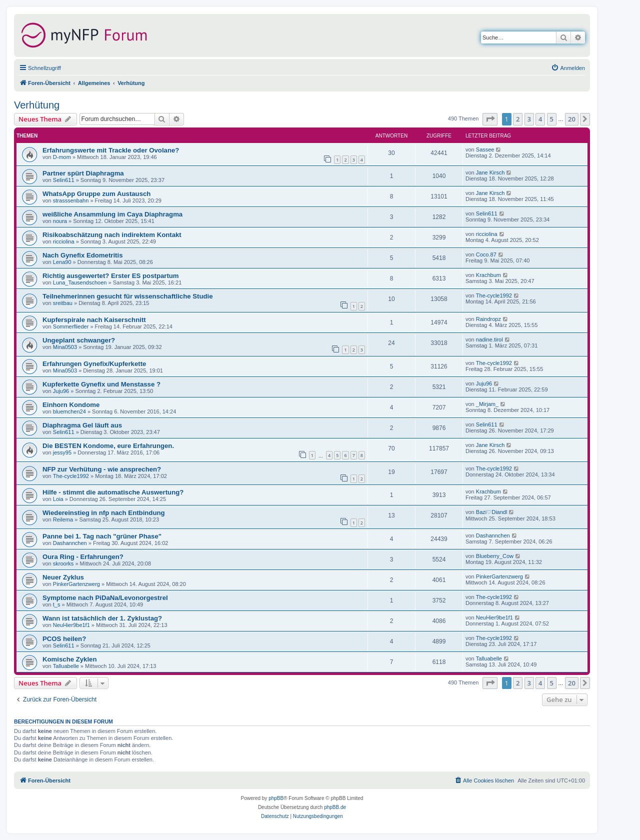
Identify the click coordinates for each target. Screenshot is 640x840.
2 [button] (518, 119)
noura (60, 221)
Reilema (63, 519)
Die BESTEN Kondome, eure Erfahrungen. (108, 446)
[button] (490, 119)
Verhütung (37, 105)
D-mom (62, 157)
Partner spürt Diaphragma (83, 173)
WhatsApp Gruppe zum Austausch (96, 194)
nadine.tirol (489, 339)
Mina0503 (65, 347)
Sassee (485, 149)
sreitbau (63, 303)
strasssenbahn (71, 200)
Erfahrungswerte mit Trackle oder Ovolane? (111, 150)
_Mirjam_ (487, 404)
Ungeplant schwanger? (79, 340)
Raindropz (488, 319)
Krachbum (488, 275)
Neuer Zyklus (63, 577)
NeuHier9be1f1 (71, 625)
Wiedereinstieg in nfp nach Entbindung (104, 513)
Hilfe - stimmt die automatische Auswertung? (113, 492)
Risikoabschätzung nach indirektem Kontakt (112, 235)
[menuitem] (568, 68)
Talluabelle (66, 666)
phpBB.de (335, 807)
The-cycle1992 (494, 295)
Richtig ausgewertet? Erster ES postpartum (111, 276)
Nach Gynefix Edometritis (83, 255)
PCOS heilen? (64, 639)
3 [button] (529, 119)
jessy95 (62, 452)
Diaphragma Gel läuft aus (82, 425)
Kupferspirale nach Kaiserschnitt (94, 320)
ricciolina (64, 241)
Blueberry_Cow (495, 556)
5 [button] (552, 119)
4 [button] (540, 119)
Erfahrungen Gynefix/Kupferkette (94, 364)
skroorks (63, 563)
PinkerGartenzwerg (76, 584)
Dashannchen (70, 543)
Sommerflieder (71, 326)
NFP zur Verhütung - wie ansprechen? (102, 469)
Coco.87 (486, 254)
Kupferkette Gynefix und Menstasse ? (101, 384)
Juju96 (61, 391)
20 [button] (572, 119)
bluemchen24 (69, 411)
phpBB (276, 798)
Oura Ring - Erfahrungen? (83, 557)
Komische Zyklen (69, 659)
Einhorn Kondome (71, 405)
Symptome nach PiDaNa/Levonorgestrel (105, 598)
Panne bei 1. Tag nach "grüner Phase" (102, 536)
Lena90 (62, 262)
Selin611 (64, 180)
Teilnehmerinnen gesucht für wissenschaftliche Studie (128, 296)
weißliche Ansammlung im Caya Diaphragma (112, 214)
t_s (57, 604)
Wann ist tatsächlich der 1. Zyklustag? (102, 618)
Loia (58, 499)
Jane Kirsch (490, 172)
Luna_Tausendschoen (80, 282)
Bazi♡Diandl (492, 512)
